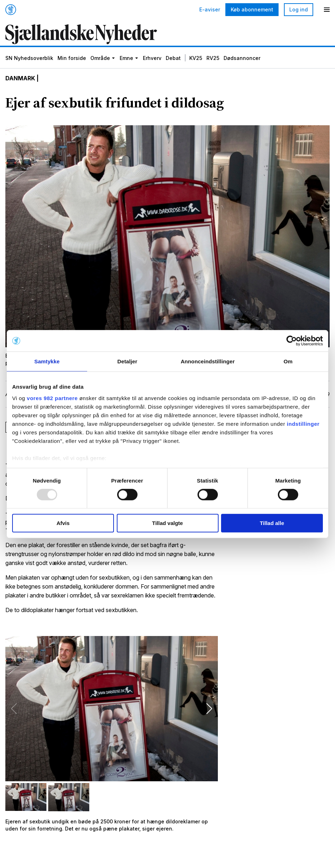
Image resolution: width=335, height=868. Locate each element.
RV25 (213, 58)
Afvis (63, 523)
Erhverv (152, 58)
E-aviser (210, 10)
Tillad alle (272, 523)
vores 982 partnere (52, 398)
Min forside (72, 58)
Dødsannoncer (242, 58)
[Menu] (327, 10)
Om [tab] (288, 361)
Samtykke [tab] (47, 361)
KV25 (196, 58)
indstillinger (303, 423)
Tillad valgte (167, 523)
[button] (209, 708)
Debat (173, 58)
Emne (126, 58)
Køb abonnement (252, 9)
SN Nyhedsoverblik (29, 58)
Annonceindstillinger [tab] (208, 361)
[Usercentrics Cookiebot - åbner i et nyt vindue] (292, 341)
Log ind (299, 9)
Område (100, 58)
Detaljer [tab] (127, 361)
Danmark (20, 79)
